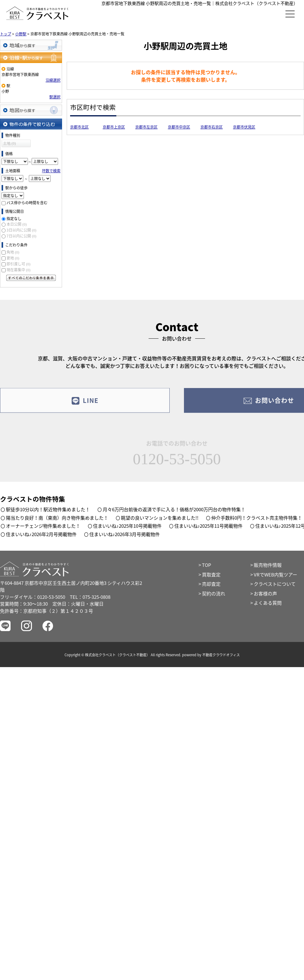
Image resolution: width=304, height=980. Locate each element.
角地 (13, 252)
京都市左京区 (146, 127)
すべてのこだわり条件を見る (31, 278)
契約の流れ (214, 594)
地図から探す (31, 110)
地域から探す (31, 45)
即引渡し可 (18, 264)
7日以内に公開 (21, 236)
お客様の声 (265, 594)
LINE (85, 404)
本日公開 (17, 224)
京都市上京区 (114, 127)
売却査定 (211, 584)
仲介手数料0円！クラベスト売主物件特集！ (257, 518)
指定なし (14, 219)
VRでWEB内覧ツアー (275, 575)
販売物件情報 (268, 565)
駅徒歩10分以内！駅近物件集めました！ (48, 509)
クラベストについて (275, 584)
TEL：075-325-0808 (90, 597)
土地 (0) (9, 143)
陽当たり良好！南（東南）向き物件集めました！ (57, 518)
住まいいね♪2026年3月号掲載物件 (125, 534)
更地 (13, 258)
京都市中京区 (179, 127)
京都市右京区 (212, 127)
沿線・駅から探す (31, 58)
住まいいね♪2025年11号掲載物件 (209, 526)
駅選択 (55, 97)
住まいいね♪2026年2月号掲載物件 (41, 534)
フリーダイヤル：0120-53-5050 (33, 597)
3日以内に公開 (21, 230)
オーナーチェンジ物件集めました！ (43, 526)
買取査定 (211, 575)
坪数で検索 (51, 171)
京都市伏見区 (244, 127)
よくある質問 (268, 603)
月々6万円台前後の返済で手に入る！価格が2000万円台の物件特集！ (174, 509)
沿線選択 (53, 80)
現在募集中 (18, 270)
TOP (206, 565)
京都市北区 (79, 127)
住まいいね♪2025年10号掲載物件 (127, 526)
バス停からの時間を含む (27, 203)
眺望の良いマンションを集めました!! (160, 518)
